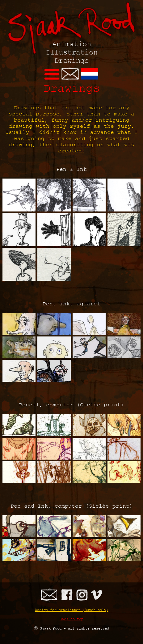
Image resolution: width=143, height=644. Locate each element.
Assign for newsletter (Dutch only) (72, 610)
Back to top (71, 619)
